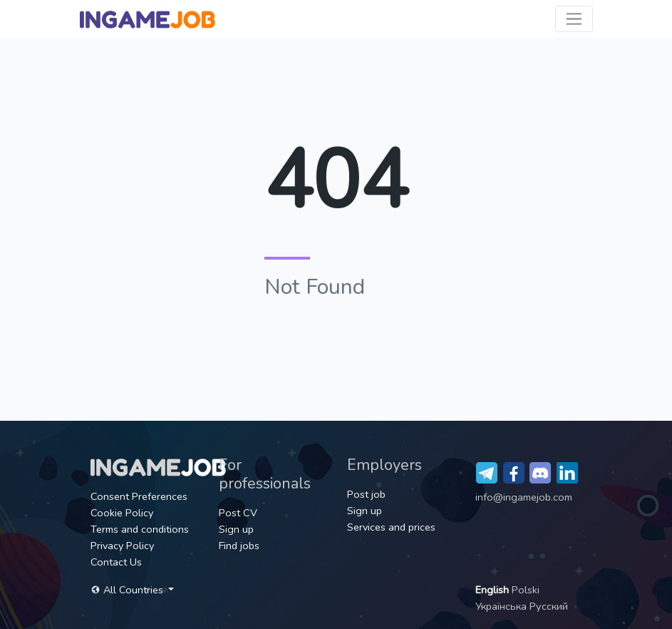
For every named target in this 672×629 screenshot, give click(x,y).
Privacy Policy (122, 546)
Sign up (236, 529)
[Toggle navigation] (574, 19)
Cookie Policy (122, 513)
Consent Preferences (139, 496)
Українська (502, 606)
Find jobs (239, 546)
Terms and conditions (140, 529)
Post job (366, 494)
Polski (526, 590)
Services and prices (391, 527)
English (493, 590)
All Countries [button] (128, 590)
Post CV (238, 513)
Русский (549, 606)
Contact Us (116, 562)
